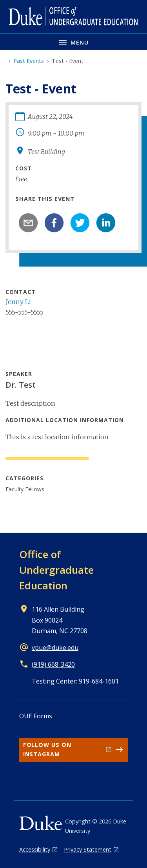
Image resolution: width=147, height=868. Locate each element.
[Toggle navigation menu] (73, 42)
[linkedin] (106, 223)
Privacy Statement (88, 849)
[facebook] (54, 223)
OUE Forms (36, 716)
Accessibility (35, 849)
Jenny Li (18, 302)
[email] (28, 223)
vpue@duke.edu (55, 648)
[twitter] (80, 223)
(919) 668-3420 (53, 664)
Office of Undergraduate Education (56, 570)
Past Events (29, 61)
